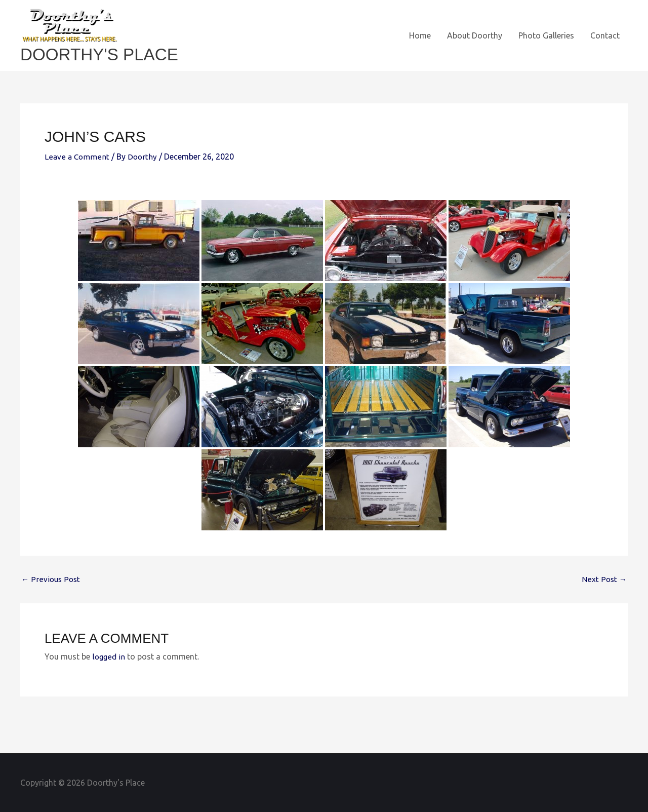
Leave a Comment (77, 157)
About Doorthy (475, 35)
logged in (109, 656)
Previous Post (51, 579)
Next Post (604, 579)
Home (420, 35)
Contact (605, 35)
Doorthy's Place (104, 54)
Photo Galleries (546, 35)
